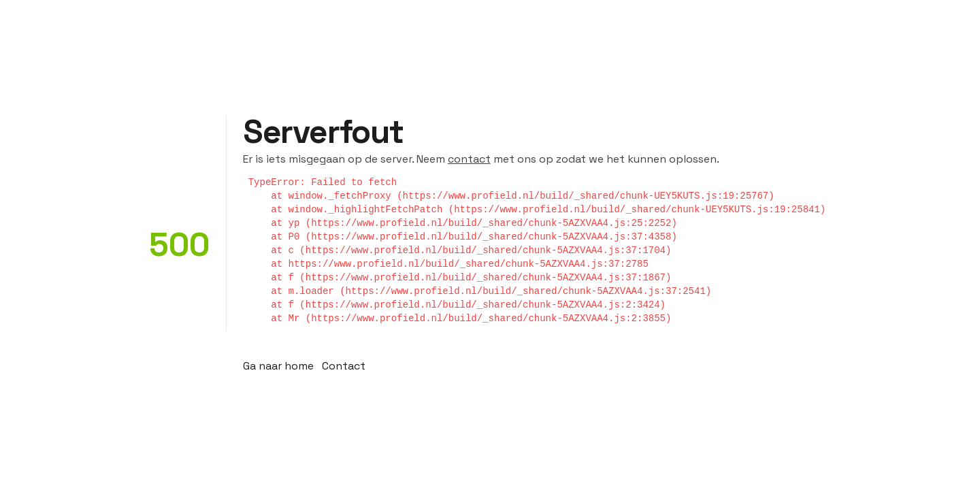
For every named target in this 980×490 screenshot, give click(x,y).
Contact (344, 366)
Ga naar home (278, 366)
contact (469, 159)
